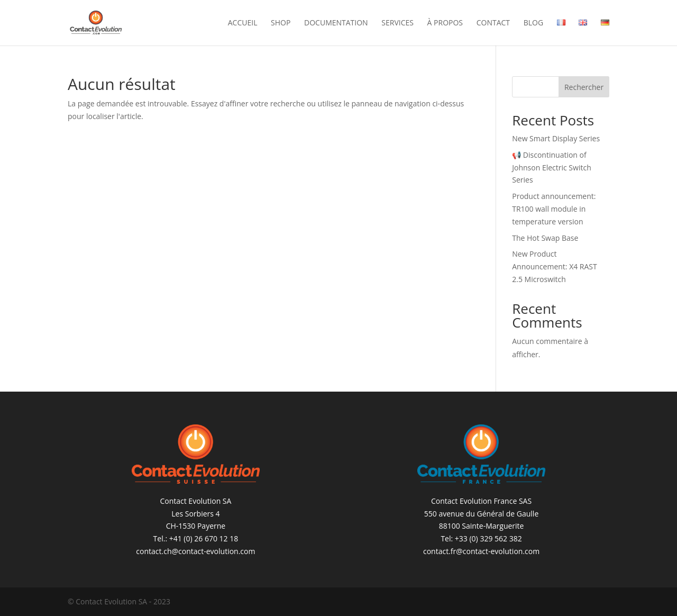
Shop (281, 23)
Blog (533, 23)
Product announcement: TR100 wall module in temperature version (554, 209)
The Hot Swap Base (545, 238)
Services (397, 23)
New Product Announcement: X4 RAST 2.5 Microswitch (555, 266)
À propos (445, 23)
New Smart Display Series (556, 138)
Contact (493, 23)
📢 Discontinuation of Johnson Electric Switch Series (551, 167)
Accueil (243, 23)
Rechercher (584, 87)
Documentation (336, 23)
